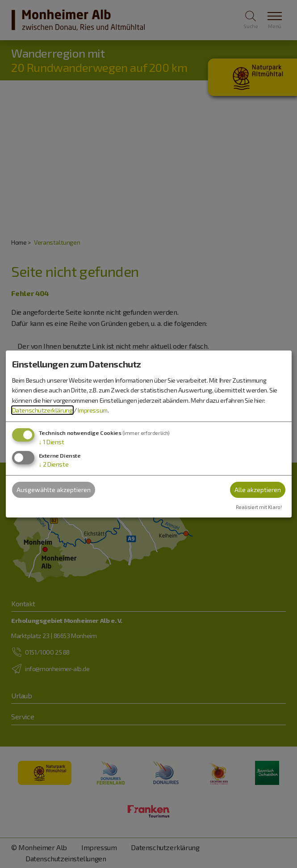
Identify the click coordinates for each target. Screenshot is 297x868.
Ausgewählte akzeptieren (54, 490)
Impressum (92, 410)
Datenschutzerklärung (42, 410)
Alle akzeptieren (258, 490)
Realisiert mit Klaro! (259, 507)
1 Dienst (52, 442)
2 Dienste (54, 464)
